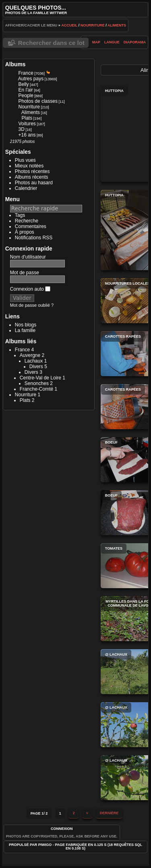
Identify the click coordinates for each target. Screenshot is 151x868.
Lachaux (34, 361)
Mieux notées (29, 166)
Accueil (69, 25)
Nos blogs (26, 325)
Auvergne (30, 355)
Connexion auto (30, 289)
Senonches (37, 383)
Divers (36, 367)
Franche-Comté (36, 389)
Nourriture (93, 25)
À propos (25, 232)
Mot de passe (25, 273)
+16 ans (27, 135)
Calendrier (26, 188)
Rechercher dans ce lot (51, 43)
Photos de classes (38, 101)
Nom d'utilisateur (28, 257)
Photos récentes (32, 171)
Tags (20, 215)
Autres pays (31, 79)
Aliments (117, 25)
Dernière (109, 813)
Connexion (62, 829)
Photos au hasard (34, 183)
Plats (27, 118)
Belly (24, 84)
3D (22, 129)
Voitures (27, 124)
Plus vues (25, 160)
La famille (25, 330)
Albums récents (32, 177)
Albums (16, 64)
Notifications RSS (34, 238)
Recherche (27, 221)
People (26, 96)
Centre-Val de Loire (40, 378)
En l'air (26, 90)
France (26, 73)
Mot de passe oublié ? (32, 305)
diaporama (135, 42)
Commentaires (31, 226)
